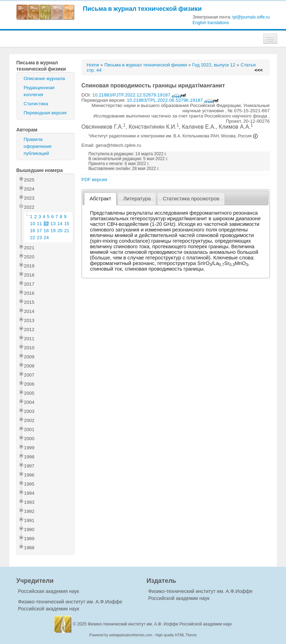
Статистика (36, 104)
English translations (211, 23)
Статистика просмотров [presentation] (191, 199)
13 (53, 224)
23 (39, 238)
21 (67, 231)
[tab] (100, 199)
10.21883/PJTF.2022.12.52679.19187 (139, 95)
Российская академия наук (49, 591)
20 (60, 231)
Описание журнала (44, 78)
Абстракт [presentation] (100, 199)
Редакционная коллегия (39, 91)
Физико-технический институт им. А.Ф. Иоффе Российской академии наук (160, 624)
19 (53, 231)
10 (33, 224)
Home (93, 65)
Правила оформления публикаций (38, 146)
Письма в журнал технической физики (142, 9)
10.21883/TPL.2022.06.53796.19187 (173, 100)
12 (46, 224)
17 (39, 231)
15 (67, 224)
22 (33, 238)
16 (33, 231)
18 (46, 231)
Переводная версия (45, 113)
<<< (259, 70)
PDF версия (94, 180)
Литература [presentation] (137, 199)
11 (39, 224)
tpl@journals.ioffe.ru (251, 17)
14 (60, 224)
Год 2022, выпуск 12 (214, 65)
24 (46, 238)
